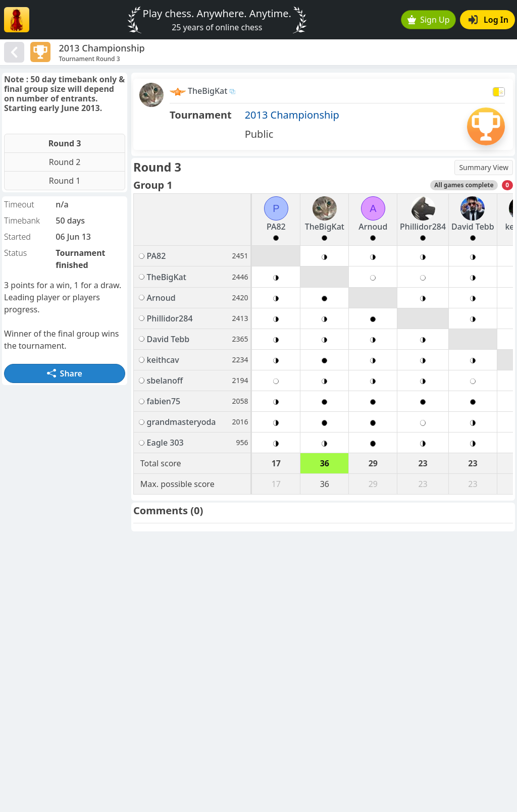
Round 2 (65, 162)
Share (65, 373)
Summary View (484, 167)
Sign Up (429, 20)
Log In (488, 20)
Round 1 (65, 181)
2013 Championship (292, 115)
